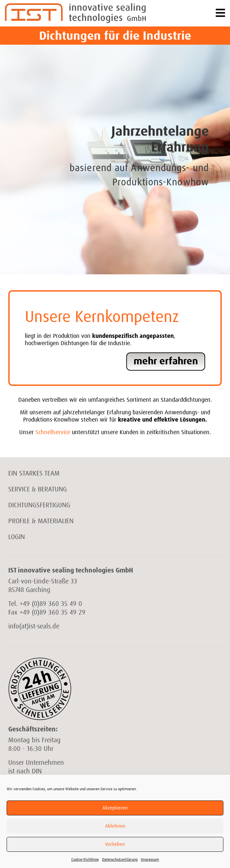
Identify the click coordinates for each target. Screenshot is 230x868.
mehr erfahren (166, 361)
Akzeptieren (115, 808)
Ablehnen (115, 826)
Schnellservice (53, 433)
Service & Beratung (38, 489)
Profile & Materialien (41, 521)
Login (17, 537)
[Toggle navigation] (220, 13)
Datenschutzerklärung (120, 860)
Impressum (150, 860)
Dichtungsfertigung (39, 505)
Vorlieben (115, 844)
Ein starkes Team (34, 474)
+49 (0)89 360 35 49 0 (51, 604)
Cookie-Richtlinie (85, 860)
